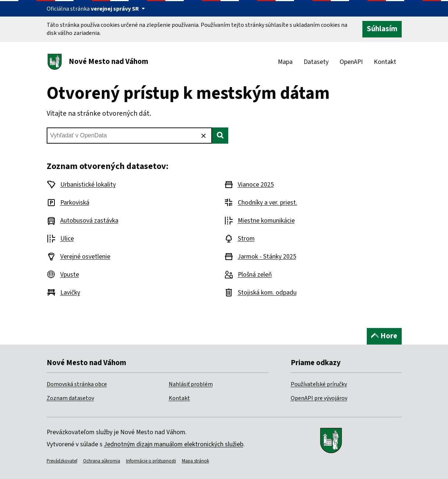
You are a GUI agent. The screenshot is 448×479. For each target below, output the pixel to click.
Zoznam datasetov (70, 398)
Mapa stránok (196, 461)
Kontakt (385, 62)
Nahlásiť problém (191, 384)
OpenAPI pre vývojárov (319, 398)
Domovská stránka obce (77, 384)
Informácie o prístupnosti (151, 461)
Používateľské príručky (319, 384)
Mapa (285, 62)
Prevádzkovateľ (62, 461)
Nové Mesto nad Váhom (108, 62)
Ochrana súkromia (102, 461)
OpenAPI (351, 62)
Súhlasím (382, 29)
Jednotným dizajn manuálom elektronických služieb (174, 444)
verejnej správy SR (118, 9)
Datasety (316, 62)
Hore (384, 336)
